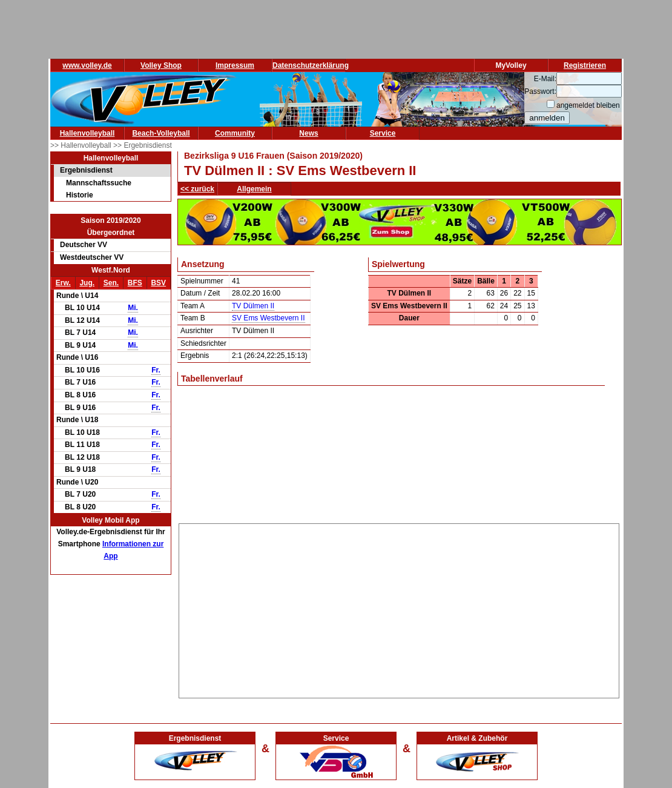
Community (235, 133)
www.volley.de (87, 65)
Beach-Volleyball (161, 133)
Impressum (235, 65)
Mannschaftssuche (99, 183)
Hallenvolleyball (87, 133)
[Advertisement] (399, 609)
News (308, 133)
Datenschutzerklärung (311, 65)
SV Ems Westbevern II (268, 318)
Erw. (63, 283)
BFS (135, 283)
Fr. (156, 370)
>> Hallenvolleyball (82, 145)
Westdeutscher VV (92, 257)
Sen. (111, 283)
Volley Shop (161, 65)
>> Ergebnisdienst (143, 145)
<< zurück (197, 189)
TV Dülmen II (253, 306)
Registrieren (585, 65)
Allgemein (254, 189)
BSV (158, 283)
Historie (80, 195)
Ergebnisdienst (86, 170)
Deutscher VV (84, 245)
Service (383, 133)
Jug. (87, 283)
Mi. (133, 308)
